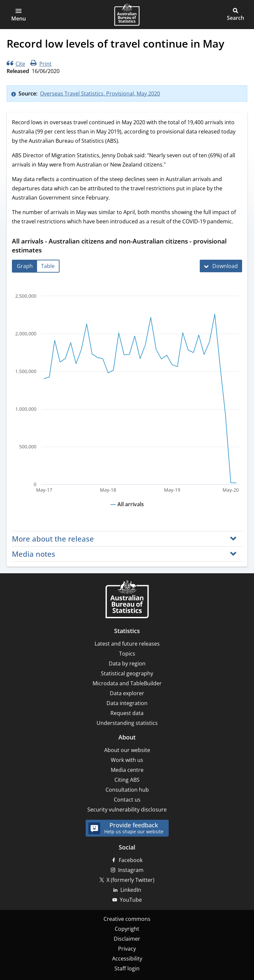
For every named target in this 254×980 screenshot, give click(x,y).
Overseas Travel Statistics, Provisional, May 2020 (100, 94)
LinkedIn (131, 890)
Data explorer (127, 693)
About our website (127, 750)
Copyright (127, 929)
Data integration (127, 703)
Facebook (131, 860)
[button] (19, 15)
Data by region (127, 663)
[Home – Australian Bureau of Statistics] (127, 600)
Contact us (127, 800)
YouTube (131, 900)
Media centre (127, 770)
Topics (127, 654)
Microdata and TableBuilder (127, 683)
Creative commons (127, 919)
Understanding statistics (127, 723)
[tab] (25, 266)
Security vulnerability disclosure (127, 810)
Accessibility (127, 959)
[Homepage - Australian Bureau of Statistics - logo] (127, 15)
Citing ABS (127, 780)
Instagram (131, 870)
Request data (127, 713)
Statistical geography (127, 673)
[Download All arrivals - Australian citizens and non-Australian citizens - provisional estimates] (221, 266)
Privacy (127, 949)
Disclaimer (127, 939)
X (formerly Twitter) (130, 880)
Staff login (127, 968)
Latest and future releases (127, 644)
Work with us (127, 760)
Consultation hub (127, 790)
